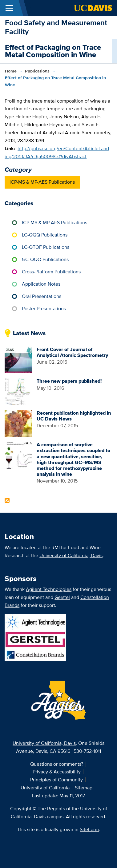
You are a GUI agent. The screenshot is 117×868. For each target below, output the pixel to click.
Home (11, 71)
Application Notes (41, 284)
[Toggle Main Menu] (9, 8)
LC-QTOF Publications (46, 247)
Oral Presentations (42, 296)
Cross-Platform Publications (51, 272)
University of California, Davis (71, 555)
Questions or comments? (57, 764)
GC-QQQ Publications (45, 259)
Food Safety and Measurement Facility (56, 27)
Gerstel (62, 597)
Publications (37, 71)
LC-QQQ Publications (45, 235)
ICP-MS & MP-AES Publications (42, 182)
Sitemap (84, 788)
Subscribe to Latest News (7, 500)
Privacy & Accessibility (57, 772)
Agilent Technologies (49, 589)
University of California (45, 788)
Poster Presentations (44, 309)
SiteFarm (89, 829)
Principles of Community (56, 780)
